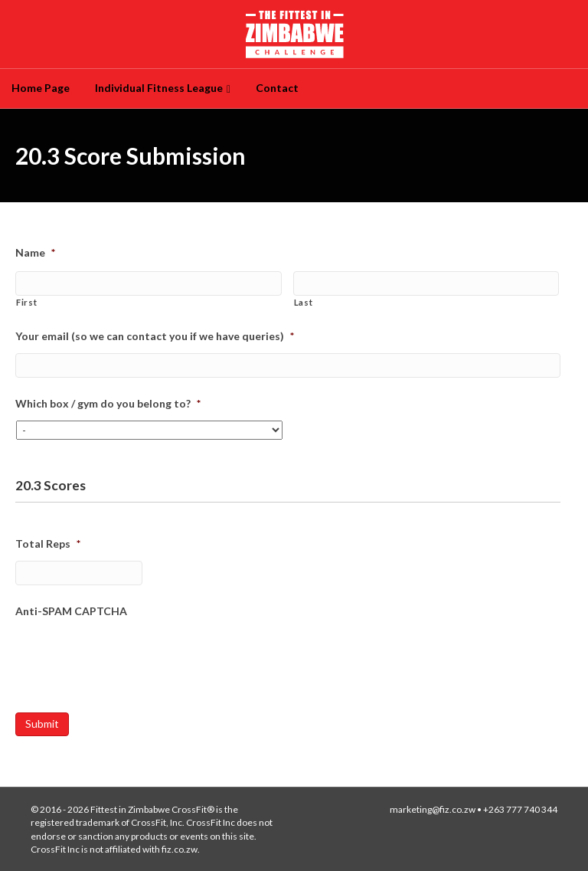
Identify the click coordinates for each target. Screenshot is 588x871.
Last (304, 302)
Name (35, 252)
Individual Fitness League (159, 88)
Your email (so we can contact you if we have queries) (155, 336)
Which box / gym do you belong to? (108, 403)
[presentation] (132, 658)
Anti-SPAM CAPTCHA (71, 611)
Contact (277, 88)
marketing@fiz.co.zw (433, 809)
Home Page (41, 88)
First (26, 302)
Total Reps (48, 544)
